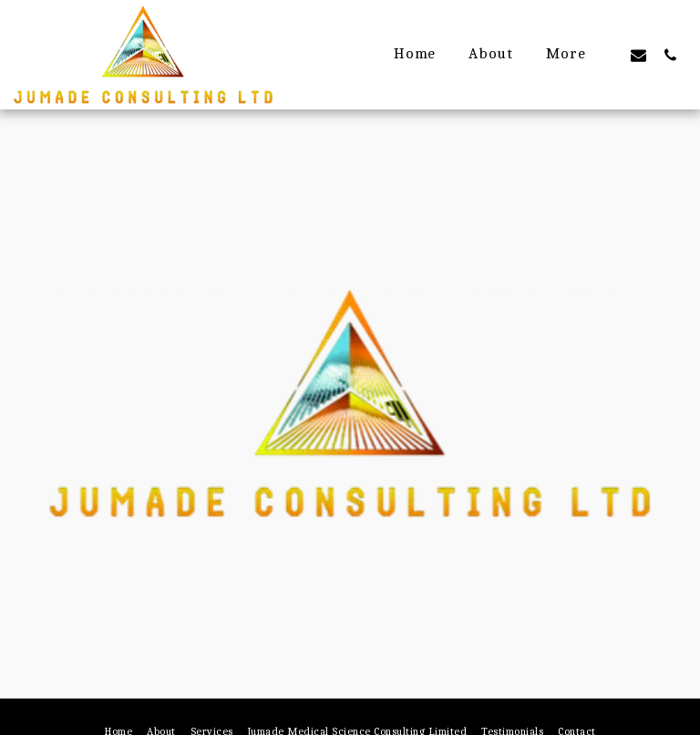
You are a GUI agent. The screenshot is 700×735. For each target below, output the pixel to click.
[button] (638, 55)
